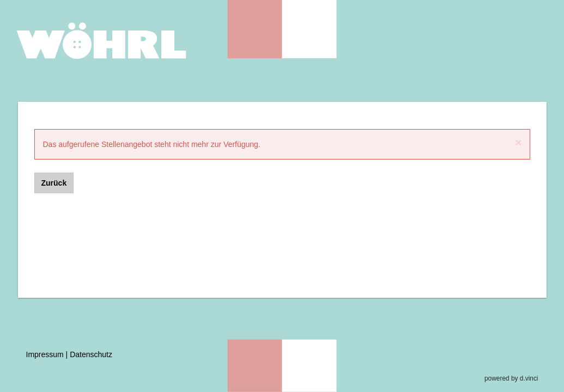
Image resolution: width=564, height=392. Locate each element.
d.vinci (529, 378)
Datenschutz (91, 354)
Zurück (54, 183)
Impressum (45, 354)
